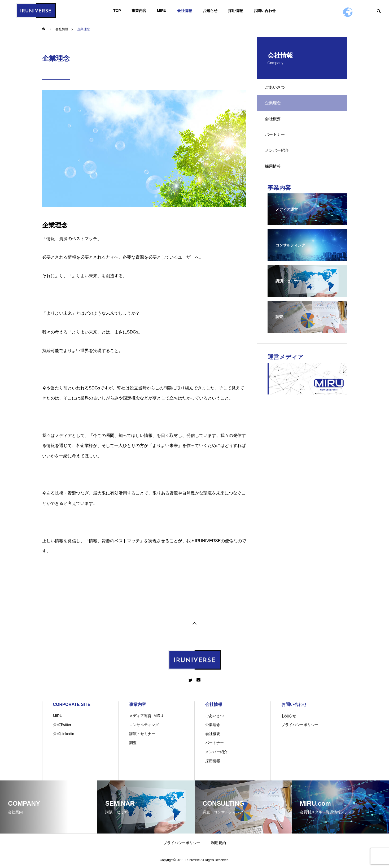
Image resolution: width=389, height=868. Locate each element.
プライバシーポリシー (300, 725)
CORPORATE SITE (72, 704)
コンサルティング (144, 725)
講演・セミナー (142, 734)
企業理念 (213, 725)
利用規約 (218, 843)
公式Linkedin (64, 734)
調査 (133, 743)
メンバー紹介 (280, 162)
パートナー (278, 144)
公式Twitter (62, 725)
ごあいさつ (278, 88)
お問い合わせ (265, 11)
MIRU (162, 11)
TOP (117, 11)
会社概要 (276, 125)
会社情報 (185, 11)
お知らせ (210, 11)
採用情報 (235, 11)
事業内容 (139, 11)
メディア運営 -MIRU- (147, 716)
